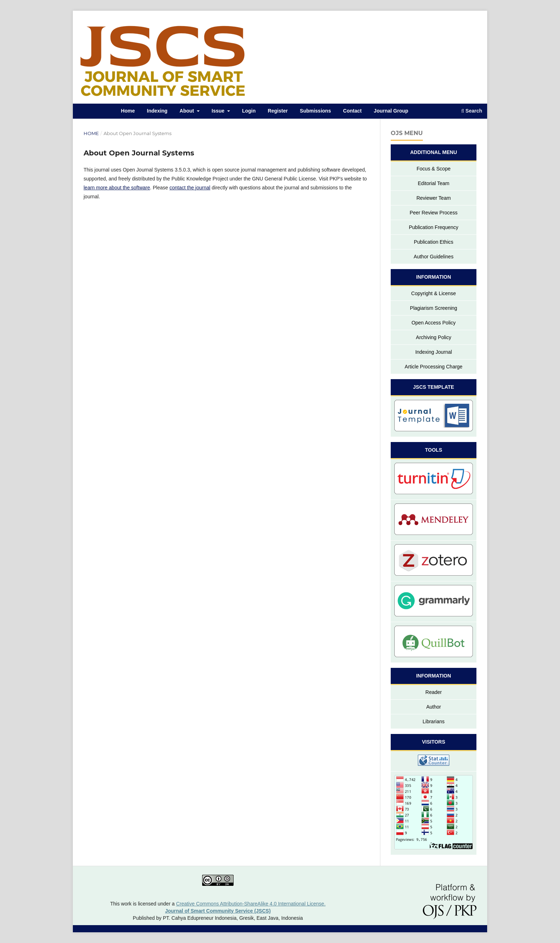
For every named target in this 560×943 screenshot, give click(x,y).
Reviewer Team (434, 198)
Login (249, 111)
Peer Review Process (434, 213)
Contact (352, 111)
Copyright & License (433, 293)
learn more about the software (117, 188)
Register (278, 111)
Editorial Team (434, 183)
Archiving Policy (434, 337)
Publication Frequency (434, 227)
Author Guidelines (433, 257)
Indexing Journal (434, 352)
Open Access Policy (434, 323)
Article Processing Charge (434, 367)
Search (472, 111)
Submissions (316, 111)
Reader (434, 692)
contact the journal (190, 188)
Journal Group (391, 111)
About (187, 111)
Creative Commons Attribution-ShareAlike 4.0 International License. (251, 904)
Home (128, 111)
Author (433, 707)
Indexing (157, 111)
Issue (219, 111)
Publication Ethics (434, 242)
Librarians (433, 721)
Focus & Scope (434, 169)
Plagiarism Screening (434, 308)
